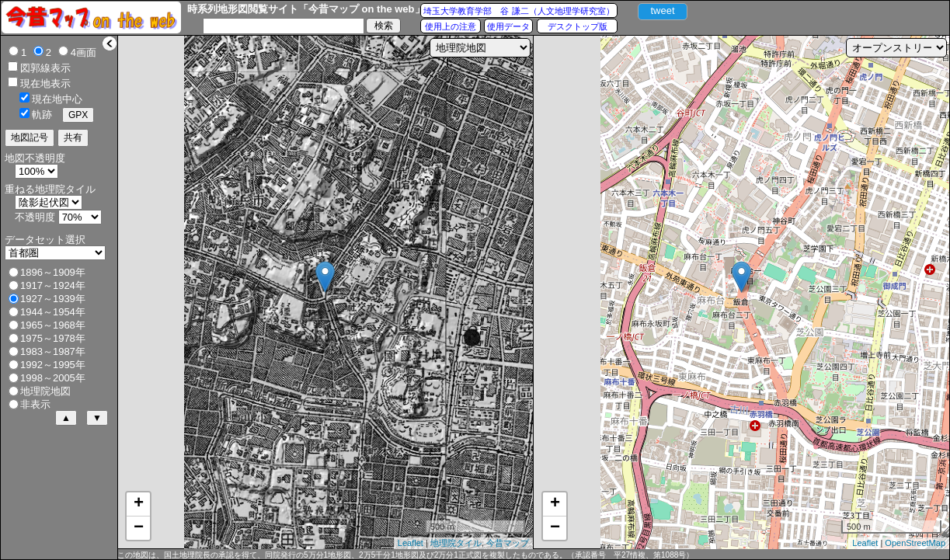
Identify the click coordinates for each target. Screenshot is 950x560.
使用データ (508, 26)
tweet (662, 10)
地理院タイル (456, 543)
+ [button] (139, 504)
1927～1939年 (53, 299)
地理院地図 (45, 391)
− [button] (139, 528)
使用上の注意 (451, 26)
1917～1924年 (53, 285)
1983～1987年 (53, 351)
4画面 (84, 52)
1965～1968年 (53, 325)
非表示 (35, 404)
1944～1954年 (53, 312)
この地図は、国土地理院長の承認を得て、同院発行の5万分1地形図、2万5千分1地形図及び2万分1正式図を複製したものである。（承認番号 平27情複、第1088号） (405, 555)
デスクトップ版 (578, 26)
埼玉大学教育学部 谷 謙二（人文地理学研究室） (518, 11)
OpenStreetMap (915, 543)
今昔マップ (508, 543)
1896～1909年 (53, 272)
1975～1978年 (53, 338)
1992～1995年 (53, 365)
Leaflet (411, 543)
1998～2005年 (53, 378)
